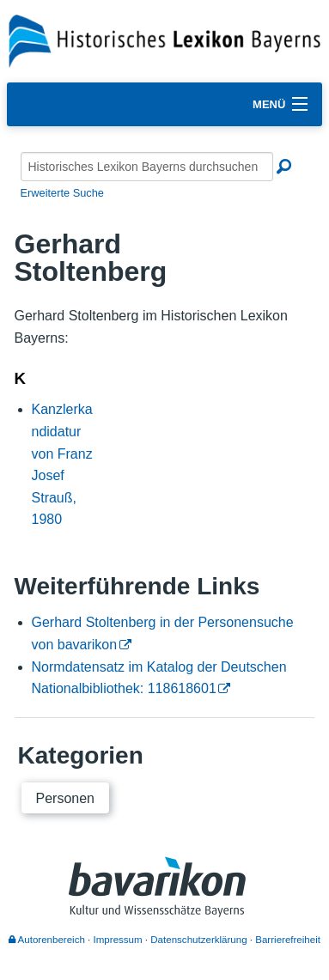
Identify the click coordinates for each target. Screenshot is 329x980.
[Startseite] (164, 40)
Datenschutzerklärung (198, 940)
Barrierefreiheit (288, 940)
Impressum (118, 940)
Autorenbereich (47, 940)
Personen (66, 798)
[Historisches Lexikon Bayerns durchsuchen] (147, 167)
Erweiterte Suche (62, 193)
